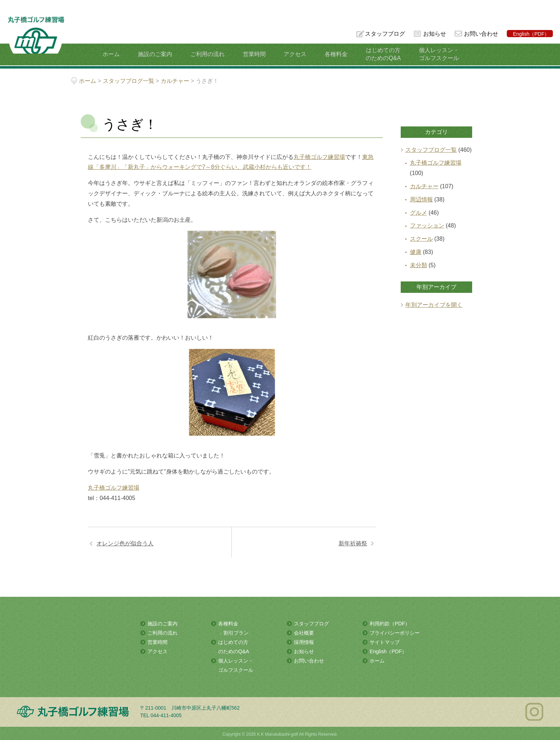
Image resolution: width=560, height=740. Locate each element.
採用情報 (304, 641)
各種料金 (334, 54)
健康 (416, 252)
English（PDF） (531, 34)
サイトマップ (385, 641)
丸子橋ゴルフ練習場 (319, 157)
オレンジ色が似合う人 (125, 543)
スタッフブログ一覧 (431, 150)
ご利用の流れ (209, 54)
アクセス (294, 54)
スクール (421, 239)
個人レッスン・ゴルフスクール (434, 54)
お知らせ (434, 34)
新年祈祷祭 (353, 543)
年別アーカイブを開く (434, 305)
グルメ (419, 213)
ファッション (427, 226)
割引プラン (236, 632)
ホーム (115, 54)
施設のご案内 (158, 54)
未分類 (419, 265)
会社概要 (304, 632)
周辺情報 (421, 199)
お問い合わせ (481, 34)
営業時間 (254, 54)
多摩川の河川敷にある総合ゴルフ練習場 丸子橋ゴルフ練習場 (34, 29)
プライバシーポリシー (395, 632)
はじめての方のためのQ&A (379, 54)
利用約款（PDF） (390, 624)
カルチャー (424, 186)
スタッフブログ (384, 34)
